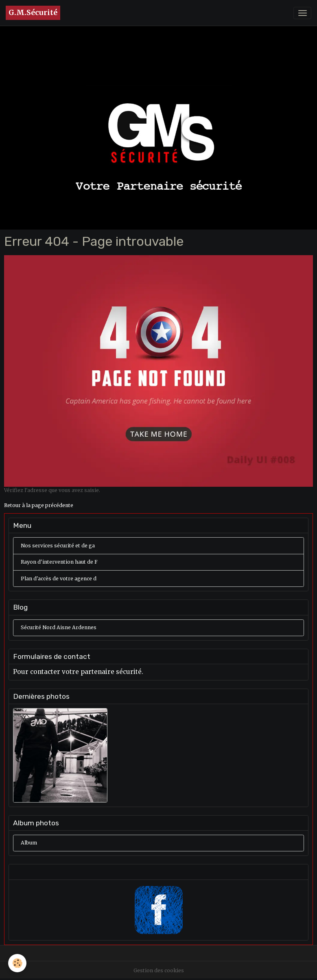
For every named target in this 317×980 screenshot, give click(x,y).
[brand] (33, 13)
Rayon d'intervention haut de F (59, 562)
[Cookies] (17, 963)
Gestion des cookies (159, 970)
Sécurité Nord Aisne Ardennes (59, 627)
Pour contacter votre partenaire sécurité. (78, 672)
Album (29, 843)
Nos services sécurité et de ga (58, 546)
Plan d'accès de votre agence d (59, 579)
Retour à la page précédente (39, 505)
